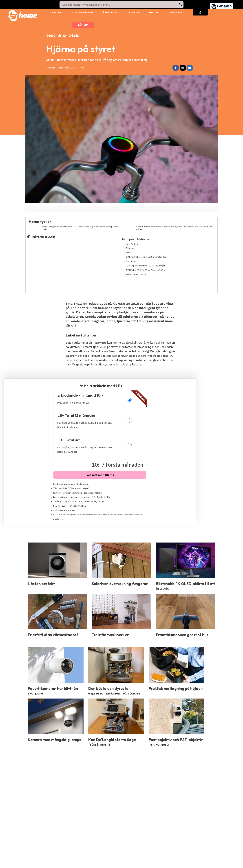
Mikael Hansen (56, 68)
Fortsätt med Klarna (100, 475)
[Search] (181, 5)
